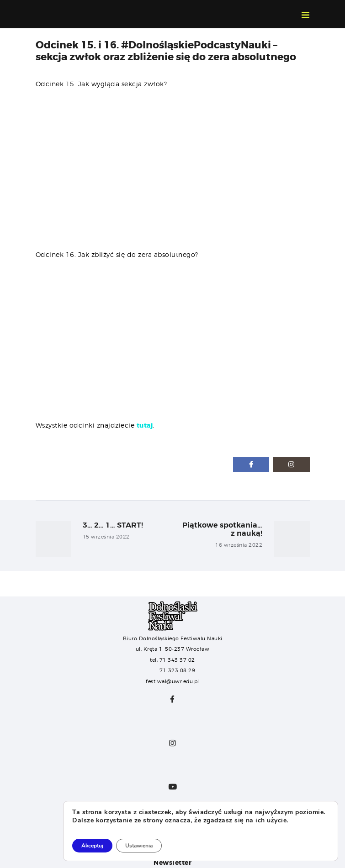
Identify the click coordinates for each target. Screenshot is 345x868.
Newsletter (172, 863)
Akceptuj (92, 846)
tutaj (145, 425)
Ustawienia (139, 846)
